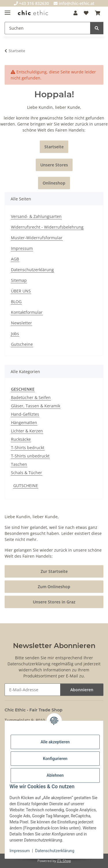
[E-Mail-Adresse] (33, 690)
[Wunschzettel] (86, 13)
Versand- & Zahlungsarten (36, 216)
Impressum (20, 851)
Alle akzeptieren (55, 742)
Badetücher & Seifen (31, 397)
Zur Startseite (54, 571)
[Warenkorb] (98, 13)
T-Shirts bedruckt (28, 448)
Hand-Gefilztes (25, 414)
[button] (75, 13)
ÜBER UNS (21, 291)
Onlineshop (54, 183)
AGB (15, 259)
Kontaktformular (27, 312)
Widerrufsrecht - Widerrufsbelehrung (47, 227)
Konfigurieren (55, 759)
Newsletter (21, 323)
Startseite (54, 147)
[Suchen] (48, 28)
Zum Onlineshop (54, 587)
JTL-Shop (64, 861)
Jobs (15, 334)
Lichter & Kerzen (27, 431)
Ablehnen (55, 775)
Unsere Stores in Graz (54, 602)
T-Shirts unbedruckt (30, 456)
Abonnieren (82, 690)
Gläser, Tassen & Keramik (36, 406)
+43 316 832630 (31, 3)
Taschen (19, 464)
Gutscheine (22, 344)
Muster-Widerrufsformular (37, 238)
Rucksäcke (21, 439)
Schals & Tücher (26, 473)
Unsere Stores (54, 165)
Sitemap (19, 280)
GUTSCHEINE (26, 486)
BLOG (16, 302)
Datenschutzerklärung (55, 851)
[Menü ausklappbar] (7, 10)
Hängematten (24, 422)
